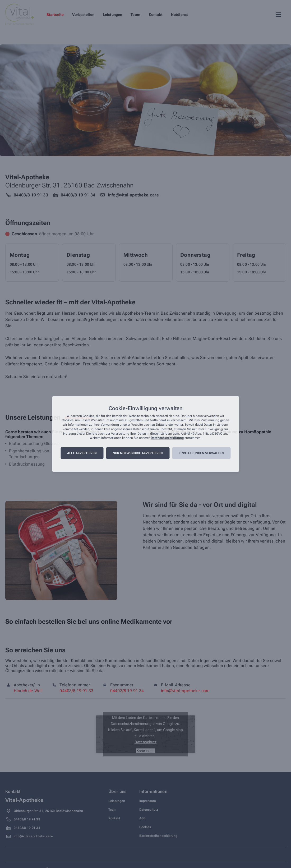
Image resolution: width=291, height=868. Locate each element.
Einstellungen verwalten (201, 453)
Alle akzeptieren (82, 453)
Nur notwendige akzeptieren (138, 453)
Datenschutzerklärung (167, 438)
